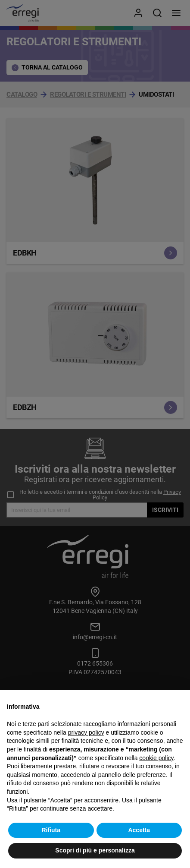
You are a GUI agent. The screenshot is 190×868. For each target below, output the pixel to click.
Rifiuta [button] (51, 830)
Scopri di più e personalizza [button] (95, 850)
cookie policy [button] (156, 758)
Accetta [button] (139, 830)
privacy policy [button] (86, 732)
